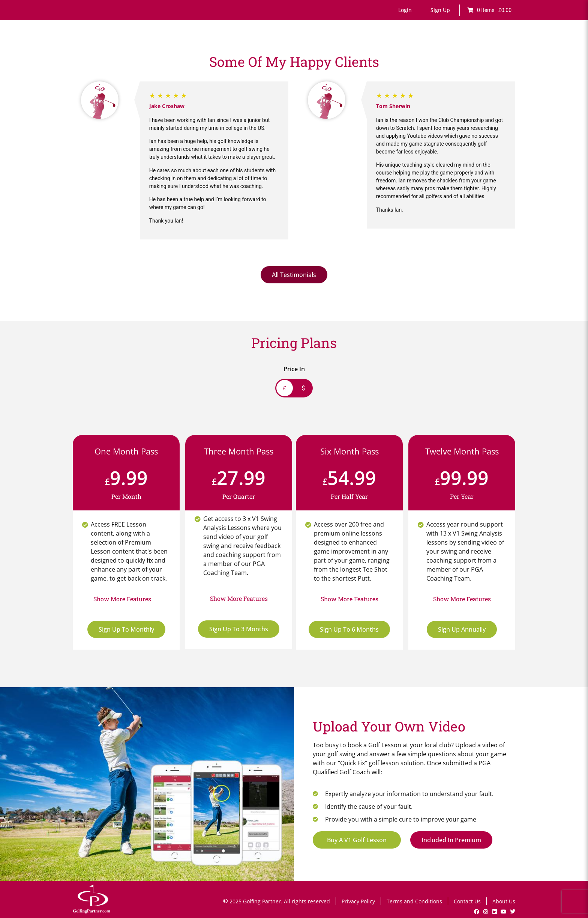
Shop (505, 48)
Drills (343, 48)
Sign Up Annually (462, 629)
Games (319, 48)
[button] (405, 10)
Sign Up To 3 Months (239, 629)
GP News (478, 48)
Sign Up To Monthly (126, 629)
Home (205, 48)
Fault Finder (286, 48)
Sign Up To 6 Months (349, 629)
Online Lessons (241, 48)
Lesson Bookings (381, 48)
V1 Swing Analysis (434, 48)
